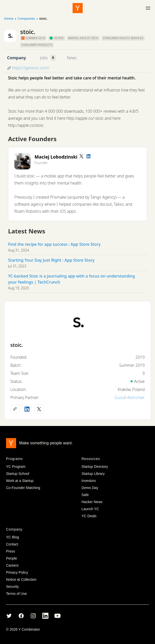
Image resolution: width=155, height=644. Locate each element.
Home (9, 18)
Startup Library (93, 474)
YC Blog (12, 537)
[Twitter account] (81, 156)
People (12, 558)
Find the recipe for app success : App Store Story (54, 244)
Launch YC (90, 509)
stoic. (17, 345)
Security (12, 587)
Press (11, 551)
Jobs (44, 58)
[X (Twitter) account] (39, 409)
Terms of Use (16, 594)
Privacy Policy (17, 572)
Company (17, 58)
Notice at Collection (21, 579)
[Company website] (15, 409)
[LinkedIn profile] (88, 156)
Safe (85, 495)
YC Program (16, 467)
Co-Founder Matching (23, 488)
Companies (26, 18)
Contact (12, 544)
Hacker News (92, 502)
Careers (12, 565)
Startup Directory (95, 467)
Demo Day (90, 488)
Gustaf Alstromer (130, 397)
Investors (89, 481)
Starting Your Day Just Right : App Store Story (51, 260)
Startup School (18, 474)
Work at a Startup (20, 481)
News (72, 58)
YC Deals (89, 516)
